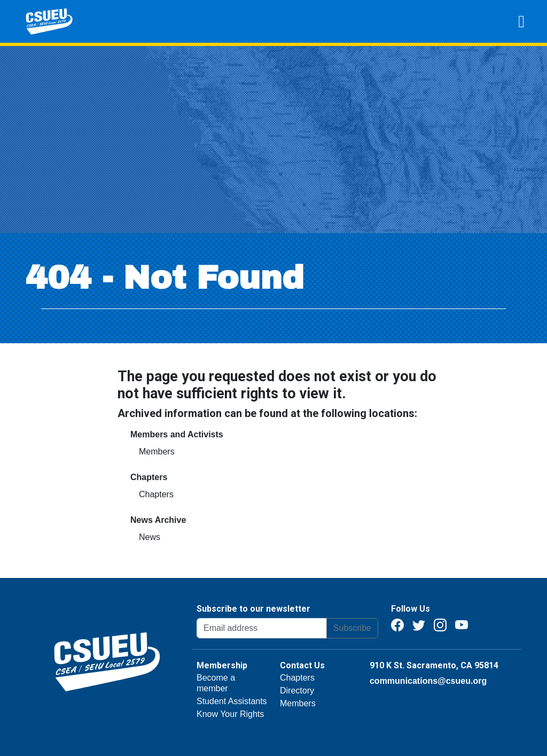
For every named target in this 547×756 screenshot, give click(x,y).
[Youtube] (462, 624)
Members (157, 452)
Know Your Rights (230, 714)
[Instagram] (440, 624)
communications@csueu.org (428, 681)
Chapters (156, 494)
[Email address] (262, 628)
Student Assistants (232, 701)
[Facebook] (397, 624)
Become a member (216, 683)
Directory (297, 691)
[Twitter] (419, 624)
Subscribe (352, 628)
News (150, 537)
